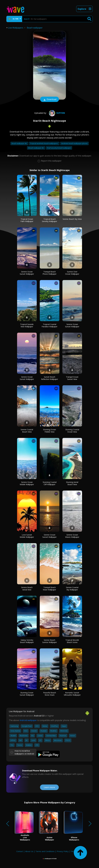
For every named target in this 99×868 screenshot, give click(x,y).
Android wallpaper (28, 720)
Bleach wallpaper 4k (36, 148)
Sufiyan (57, 113)
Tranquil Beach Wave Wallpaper (50, 589)
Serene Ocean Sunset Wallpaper (27, 273)
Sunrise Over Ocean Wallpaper (72, 273)
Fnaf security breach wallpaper (59, 148)
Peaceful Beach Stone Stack (50, 694)
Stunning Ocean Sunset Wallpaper (27, 694)
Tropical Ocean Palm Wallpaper (27, 220)
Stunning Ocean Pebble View (50, 431)
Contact (20, 851)
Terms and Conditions (45, 851)
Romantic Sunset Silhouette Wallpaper (72, 694)
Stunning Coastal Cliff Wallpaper (50, 483)
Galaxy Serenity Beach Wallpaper (27, 641)
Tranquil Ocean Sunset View (72, 378)
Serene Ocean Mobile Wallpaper (27, 483)
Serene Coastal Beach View (27, 431)
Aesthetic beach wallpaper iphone (74, 143)
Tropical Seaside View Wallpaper (27, 325)
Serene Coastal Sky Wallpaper (72, 589)
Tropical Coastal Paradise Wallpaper (50, 325)
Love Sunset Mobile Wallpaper (27, 536)
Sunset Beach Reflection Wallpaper (50, 378)
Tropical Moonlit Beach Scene (72, 641)
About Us (29, 851)
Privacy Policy (63, 851)
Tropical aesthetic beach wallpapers (44, 143)
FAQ (73, 851)
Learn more (49, 787)
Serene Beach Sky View (72, 219)
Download (50, 100)
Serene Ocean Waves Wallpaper (72, 536)
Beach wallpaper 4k (19, 143)
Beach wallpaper (35, 28)
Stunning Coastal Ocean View (72, 431)
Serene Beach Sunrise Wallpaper (50, 641)
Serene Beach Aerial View (27, 589)
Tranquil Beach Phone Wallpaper (50, 273)
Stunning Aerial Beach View (72, 483)
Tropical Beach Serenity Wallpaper (50, 220)
